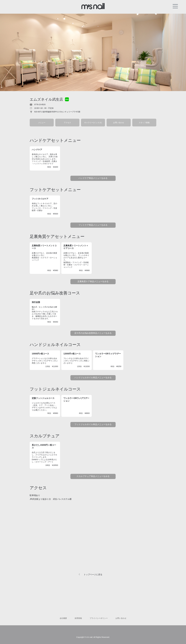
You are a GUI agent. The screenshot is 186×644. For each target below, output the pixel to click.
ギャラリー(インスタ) (93, 123)
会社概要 (63, 618)
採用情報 (78, 618)
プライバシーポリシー (99, 618)
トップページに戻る (93, 575)
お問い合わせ (119, 123)
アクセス (67, 123)
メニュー (42, 123)
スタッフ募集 (144, 123)
